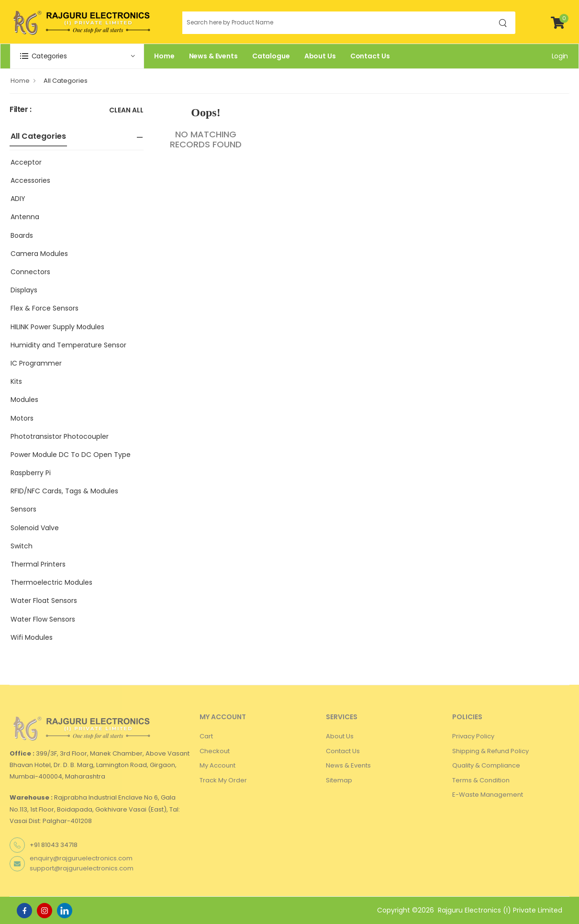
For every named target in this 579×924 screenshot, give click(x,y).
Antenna (25, 217)
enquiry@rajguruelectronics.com (81, 858)
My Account (217, 765)
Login (560, 56)
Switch (22, 546)
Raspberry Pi (31, 473)
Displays (24, 290)
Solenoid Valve (35, 528)
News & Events (213, 56)
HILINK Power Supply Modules (57, 327)
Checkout (215, 751)
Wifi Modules (32, 637)
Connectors (30, 272)
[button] (77, 56)
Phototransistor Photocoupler (60, 436)
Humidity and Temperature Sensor (68, 345)
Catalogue (271, 56)
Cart (206, 736)
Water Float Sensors (44, 601)
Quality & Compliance (486, 765)
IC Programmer (36, 363)
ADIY (18, 199)
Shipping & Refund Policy (490, 751)
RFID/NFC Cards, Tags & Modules (64, 491)
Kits (16, 381)
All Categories (66, 81)
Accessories (30, 180)
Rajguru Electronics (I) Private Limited (500, 910)
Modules (24, 400)
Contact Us (370, 56)
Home (164, 56)
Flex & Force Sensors (45, 308)
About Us (320, 56)
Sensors (23, 509)
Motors (22, 418)
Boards (22, 235)
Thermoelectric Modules (51, 582)
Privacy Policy (473, 736)
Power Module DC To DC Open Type (71, 455)
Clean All (126, 111)
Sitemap (339, 780)
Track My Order (223, 780)
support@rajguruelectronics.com (82, 868)
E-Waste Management (488, 795)
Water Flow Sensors (43, 619)
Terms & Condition (481, 780)
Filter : (21, 110)
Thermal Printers (38, 564)
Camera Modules (39, 254)
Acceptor (26, 162)
